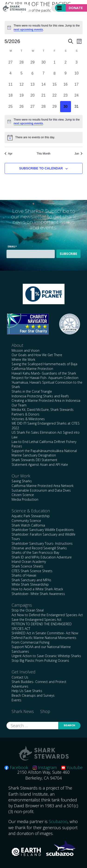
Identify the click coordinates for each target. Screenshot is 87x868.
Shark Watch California (28, 525)
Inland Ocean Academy (29, 562)
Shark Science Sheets (27, 566)
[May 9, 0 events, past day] (66, 73)
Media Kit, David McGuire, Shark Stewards (43, 410)
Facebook (16, 767)
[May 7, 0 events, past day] (43, 73)
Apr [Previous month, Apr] (9, 154)
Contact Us (20, 677)
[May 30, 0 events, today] (66, 106)
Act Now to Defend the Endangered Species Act (47, 615)
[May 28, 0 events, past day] (43, 106)
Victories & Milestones (28, 419)
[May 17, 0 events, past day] (76, 84)
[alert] (44, 28)
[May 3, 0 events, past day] (76, 62)
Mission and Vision (26, 350)
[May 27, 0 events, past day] (32, 106)
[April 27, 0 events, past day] (11, 62)
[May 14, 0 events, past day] (43, 84)
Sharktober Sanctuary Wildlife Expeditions (43, 530)
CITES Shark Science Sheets (32, 571)
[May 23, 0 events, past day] (66, 96)
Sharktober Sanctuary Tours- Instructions (42, 543)
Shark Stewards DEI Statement (34, 460)
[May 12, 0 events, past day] (21, 84)
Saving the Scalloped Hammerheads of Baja (44, 364)
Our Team (19, 405)
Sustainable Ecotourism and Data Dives (41, 490)
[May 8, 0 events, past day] (54, 73)
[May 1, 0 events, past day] (54, 62)
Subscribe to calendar (41, 168)
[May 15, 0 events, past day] (54, 84)
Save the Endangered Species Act (37, 620)
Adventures (20, 686)
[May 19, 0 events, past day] (21, 96)
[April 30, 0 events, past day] (43, 62)
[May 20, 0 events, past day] (32, 96)
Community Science (26, 521)
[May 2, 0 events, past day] (66, 62)
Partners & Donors (26, 414)
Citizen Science (23, 495)
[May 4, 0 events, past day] (11, 73)
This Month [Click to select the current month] (43, 154)
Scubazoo (58, 821)
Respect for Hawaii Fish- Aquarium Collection (45, 378)
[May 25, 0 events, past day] (11, 106)
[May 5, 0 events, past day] (21, 73)
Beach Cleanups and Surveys (33, 695)
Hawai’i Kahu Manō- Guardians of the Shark (44, 373)
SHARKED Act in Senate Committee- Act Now (45, 633)
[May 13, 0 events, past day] (32, 84)
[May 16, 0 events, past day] (66, 84)
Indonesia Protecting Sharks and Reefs (40, 396)
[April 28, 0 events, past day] (21, 62)
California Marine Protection (32, 369)
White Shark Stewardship (30, 584)
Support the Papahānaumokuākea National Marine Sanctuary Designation (44, 453)
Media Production (25, 499)
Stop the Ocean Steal (28, 610)
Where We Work (23, 360)
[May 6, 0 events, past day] (32, 73)
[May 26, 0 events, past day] (21, 106)
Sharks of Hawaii (24, 575)
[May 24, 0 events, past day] (76, 96)
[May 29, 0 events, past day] (54, 106)
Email (12, 246)
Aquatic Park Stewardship (31, 516)
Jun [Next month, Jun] (78, 154)
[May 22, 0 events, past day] (54, 96)
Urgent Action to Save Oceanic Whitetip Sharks (46, 656)
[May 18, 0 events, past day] (11, 96)
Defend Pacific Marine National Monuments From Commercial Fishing (44, 640)
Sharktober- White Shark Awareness (38, 594)
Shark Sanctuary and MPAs (31, 580)
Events (16, 700)
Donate (76, 8)
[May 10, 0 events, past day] (76, 73)
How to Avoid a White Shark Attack (37, 589)
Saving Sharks (22, 481)
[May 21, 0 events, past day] (43, 96)
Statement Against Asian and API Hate (40, 464)
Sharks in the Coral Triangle (32, 391)
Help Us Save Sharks (27, 691)
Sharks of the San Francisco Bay (35, 552)
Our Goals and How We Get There (37, 355)
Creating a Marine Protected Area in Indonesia (46, 400)
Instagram (45, 767)
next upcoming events (28, 30)
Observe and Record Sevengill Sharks (39, 548)
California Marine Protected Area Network (43, 486)
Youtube (72, 767)
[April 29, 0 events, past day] (32, 62)
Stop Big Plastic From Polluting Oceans (40, 660)
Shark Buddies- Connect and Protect (39, 682)
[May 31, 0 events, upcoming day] (76, 106)
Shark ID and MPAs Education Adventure (42, 557)
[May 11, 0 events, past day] (11, 84)
